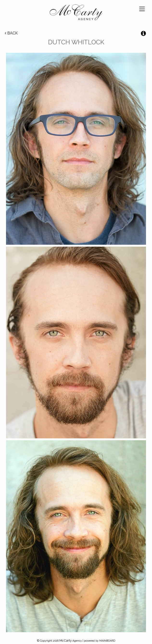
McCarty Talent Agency (76, 13)
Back (11, 33)
